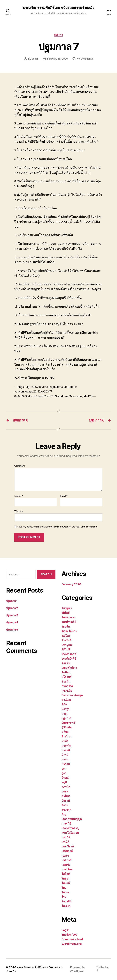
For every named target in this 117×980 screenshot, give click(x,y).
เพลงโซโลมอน (70, 833)
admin (35, 59)
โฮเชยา (66, 906)
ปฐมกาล (58, 35)
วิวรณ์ (65, 778)
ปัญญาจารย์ (68, 723)
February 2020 (71, 584)
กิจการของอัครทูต (72, 695)
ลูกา (64, 773)
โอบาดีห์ (66, 901)
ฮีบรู (64, 814)
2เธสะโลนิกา (69, 668)
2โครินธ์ (66, 677)
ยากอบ (66, 764)
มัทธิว (65, 741)
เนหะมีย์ (66, 824)
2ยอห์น (66, 663)
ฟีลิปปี (65, 732)
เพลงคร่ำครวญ (70, 828)
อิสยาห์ (66, 801)
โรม (64, 897)
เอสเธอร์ (66, 860)
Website (19, 511)
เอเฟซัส (66, 865)
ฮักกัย (65, 805)
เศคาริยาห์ (68, 846)
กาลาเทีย (67, 691)
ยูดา (64, 769)
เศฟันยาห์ (67, 851)
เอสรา (65, 856)
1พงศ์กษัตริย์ (69, 622)
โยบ (64, 888)
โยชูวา (66, 879)
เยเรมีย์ (66, 837)
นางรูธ (65, 709)
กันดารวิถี (67, 686)
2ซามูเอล (67, 645)
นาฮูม (65, 714)
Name (19, 496)
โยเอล (65, 892)
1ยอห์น (66, 627)
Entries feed (70, 935)
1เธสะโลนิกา (69, 631)
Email (64, 496)
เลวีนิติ (65, 842)
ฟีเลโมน (66, 736)
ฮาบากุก (66, 810)
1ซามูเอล (67, 608)
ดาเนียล (66, 700)
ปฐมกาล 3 (12, 615)
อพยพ (65, 791)
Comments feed (72, 939)
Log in (65, 930)
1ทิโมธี (66, 613)
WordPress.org (72, 944)
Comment (20, 466)
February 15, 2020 (58, 59)
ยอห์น (65, 759)
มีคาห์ (65, 755)
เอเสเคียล (67, 869)
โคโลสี (66, 874)
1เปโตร (66, 636)
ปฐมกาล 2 (12, 608)
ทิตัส (64, 704)
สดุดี (64, 782)
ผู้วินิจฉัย (66, 727)
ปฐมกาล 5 (12, 630)
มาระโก (66, 746)
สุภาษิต (66, 787)
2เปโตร (66, 672)
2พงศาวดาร (69, 654)
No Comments (85, 59)
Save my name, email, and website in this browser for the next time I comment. (57, 527)
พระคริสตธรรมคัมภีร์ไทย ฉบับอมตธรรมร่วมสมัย (58, 8)
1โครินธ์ (66, 640)
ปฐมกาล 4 (12, 622)
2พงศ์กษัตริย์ (69, 659)
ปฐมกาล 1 (12, 601)
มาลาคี (66, 750)
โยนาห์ (66, 883)
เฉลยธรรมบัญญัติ (72, 819)
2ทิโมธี (66, 649)
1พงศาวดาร (68, 617)
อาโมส (66, 796)
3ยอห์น (66, 682)
